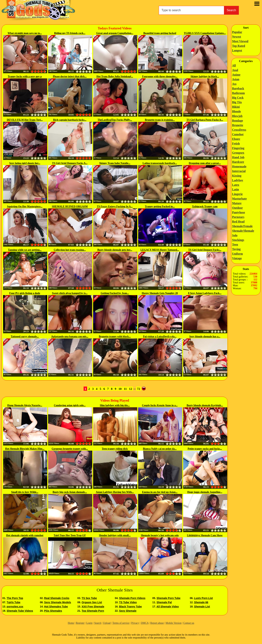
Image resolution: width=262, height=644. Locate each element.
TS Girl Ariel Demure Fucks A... (70, 163)
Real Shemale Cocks (57, 598)
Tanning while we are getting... (25, 250)
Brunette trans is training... (160, 120)
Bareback (238, 88)
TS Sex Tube (89, 598)
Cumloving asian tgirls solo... (70, 405)
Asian (236, 79)
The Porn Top (15, 598)
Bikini (236, 107)
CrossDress (239, 130)
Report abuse (157, 623)
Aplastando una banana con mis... (70, 337)
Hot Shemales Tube (56, 607)
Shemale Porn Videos (132, 598)
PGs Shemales (53, 611)
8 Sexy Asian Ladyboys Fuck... (205, 293)
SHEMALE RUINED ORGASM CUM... (70, 207)
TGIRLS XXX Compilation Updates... (205, 33)
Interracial (239, 171)
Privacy (135, 623)
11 (125, 389)
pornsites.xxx (15, 607)
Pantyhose (238, 212)
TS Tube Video (128, 602)
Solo (235, 235)
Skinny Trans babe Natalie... (115, 163)
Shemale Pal (164, 602)
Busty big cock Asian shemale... (70, 492)
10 (120, 389)
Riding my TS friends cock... (70, 33)
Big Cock (238, 98)
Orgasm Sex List (92, 602)
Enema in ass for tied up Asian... (160, 492)
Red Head (238, 222)
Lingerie (237, 194)
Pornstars (238, 217)
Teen (235, 245)
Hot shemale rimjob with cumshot (25, 535)
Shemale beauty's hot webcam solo (160, 535)
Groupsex (238, 153)
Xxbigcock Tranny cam (205, 206)
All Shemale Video (168, 607)
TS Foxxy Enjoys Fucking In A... (115, 206)
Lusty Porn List (203, 598)
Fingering (238, 148)
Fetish (236, 144)
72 (139, 389)
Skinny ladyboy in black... (205, 76)
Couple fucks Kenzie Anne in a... (160, 405)
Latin (235, 189)
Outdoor (237, 208)
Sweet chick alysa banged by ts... (70, 293)
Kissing (237, 176)
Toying (236, 249)
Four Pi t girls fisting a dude (25, 293)
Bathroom (238, 93)
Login (89, 623)
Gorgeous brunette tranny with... (70, 449)
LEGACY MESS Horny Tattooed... (160, 250)
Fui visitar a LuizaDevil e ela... (160, 337)
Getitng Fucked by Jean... (115, 293)
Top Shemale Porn (93, 611)
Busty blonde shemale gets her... (115, 250)
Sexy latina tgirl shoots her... (25, 163)
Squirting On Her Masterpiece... (25, 206)
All (234, 65)
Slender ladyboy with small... (115, 535)
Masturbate (239, 199)
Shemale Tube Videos (20, 611)
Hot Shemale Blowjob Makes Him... (25, 449)
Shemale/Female (242, 226)
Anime (236, 75)
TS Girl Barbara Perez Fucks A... (205, 120)
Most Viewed (240, 41)
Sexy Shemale (128, 611)
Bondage (238, 121)
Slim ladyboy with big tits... (115, 405)
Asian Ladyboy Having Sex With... (115, 492)
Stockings (238, 240)
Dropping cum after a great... (205, 163)
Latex (236, 185)
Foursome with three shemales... (160, 76)
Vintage (237, 258)
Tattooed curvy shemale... (25, 337)
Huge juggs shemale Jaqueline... (205, 492)
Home (71, 623)
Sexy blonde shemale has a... (205, 337)
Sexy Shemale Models (58, 602)
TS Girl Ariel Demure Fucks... (205, 250)
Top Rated (239, 46)
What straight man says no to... (25, 33)
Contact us (189, 623)
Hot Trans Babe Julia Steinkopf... (115, 76)
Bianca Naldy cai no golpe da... (160, 449)
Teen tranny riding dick (115, 449)
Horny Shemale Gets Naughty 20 (160, 293)
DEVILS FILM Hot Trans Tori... (25, 120)
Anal (235, 70)
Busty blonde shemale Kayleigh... (205, 405)
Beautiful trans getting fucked (160, 33)
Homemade (239, 166)
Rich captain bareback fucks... (70, 120)
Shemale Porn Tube (168, 598)
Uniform (237, 254)
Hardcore (238, 162)
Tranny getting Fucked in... (160, 206)
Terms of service (121, 623)
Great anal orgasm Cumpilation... (115, 33)
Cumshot (238, 134)
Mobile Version (173, 623)
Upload (107, 623)
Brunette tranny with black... (115, 337)
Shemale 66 (201, 602)
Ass (234, 84)
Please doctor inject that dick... (70, 76)
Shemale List (202, 607)
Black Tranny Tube (130, 607)
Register (80, 623)
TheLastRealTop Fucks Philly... (115, 120)
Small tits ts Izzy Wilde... (25, 492)
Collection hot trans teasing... (70, 250)
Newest (237, 37)
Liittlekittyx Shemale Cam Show (205, 535)
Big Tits (237, 102)
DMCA (145, 623)
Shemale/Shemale (243, 231)
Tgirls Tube (13, 602)
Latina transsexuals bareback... (160, 163)
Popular (237, 32)
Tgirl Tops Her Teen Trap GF (70, 535)
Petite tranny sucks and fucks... (205, 449)
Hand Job (238, 157)
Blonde (236, 111)
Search (231, 10)
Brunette (238, 125)
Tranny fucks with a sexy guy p (25, 76)
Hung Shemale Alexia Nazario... (25, 405)
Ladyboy (238, 180)
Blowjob (237, 116)
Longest (237, 50)
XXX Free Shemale (93, 607)
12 (131, 389)
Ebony (236, 139)
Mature (237, 203)
